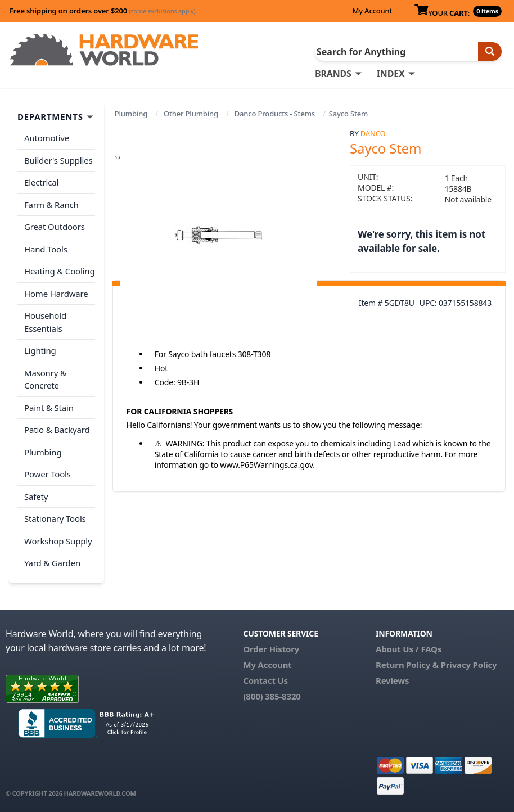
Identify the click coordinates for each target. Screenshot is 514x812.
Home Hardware (56, 294)
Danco (373, 133)
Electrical (41, 182)
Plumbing (131, 114)
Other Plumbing (191, 114)
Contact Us (265, 680)
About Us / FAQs (409, 649)
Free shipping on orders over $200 (103, 11)
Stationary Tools (55, 518)
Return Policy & (407, 665)
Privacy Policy (469, 665)
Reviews (392, 680)
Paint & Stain (49, 408)
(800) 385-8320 (272, 696)
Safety (36, 497)
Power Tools (48, 474)
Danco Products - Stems (275, 114)
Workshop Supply (58, 541)
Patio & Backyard (57, 430)
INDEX (391, 74)
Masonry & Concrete (45, 379)
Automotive (47, 138)
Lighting (40, 350)
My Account (372, 11)
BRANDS (333, 74)
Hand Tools (46, 249)
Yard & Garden (52, 563)
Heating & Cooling (60, 271)
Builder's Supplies (58, 160)
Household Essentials (45, 322)
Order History (271, 649)
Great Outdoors (55, 227)
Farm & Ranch (51, 205)
